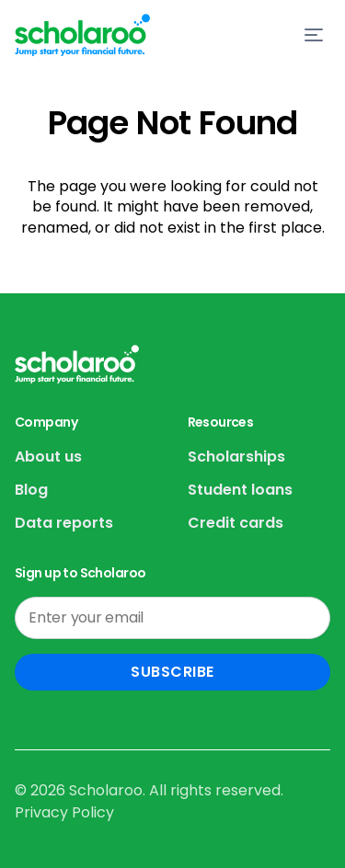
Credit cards (236, 523)
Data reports (64, 523)
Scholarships (236, 457)
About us (48, 457)
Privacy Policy (64, 812)
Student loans (240, 490)
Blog (31, 490)
